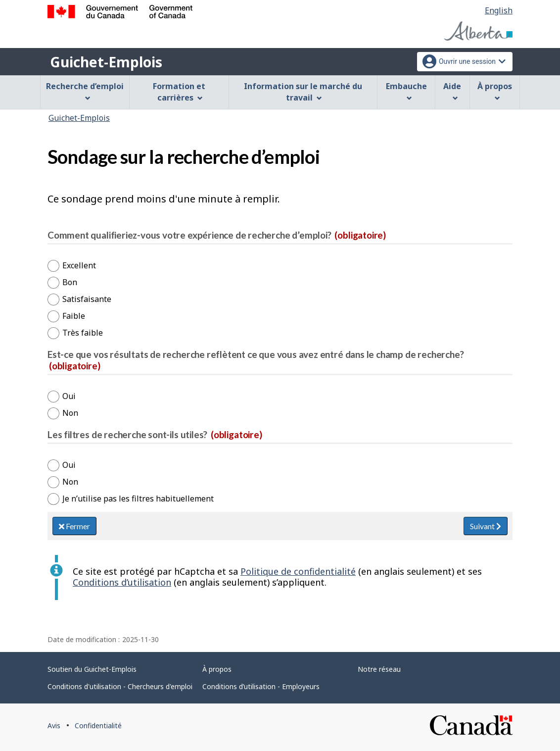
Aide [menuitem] (452, 91)
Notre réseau (379, 669)
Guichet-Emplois (106, 62)
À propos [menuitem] (495, 91)
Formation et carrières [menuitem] (179, 92)
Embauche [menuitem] (406, 91)
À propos (217, 669)
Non (70, 413)
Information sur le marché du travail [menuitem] (303, 92)
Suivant (486, 526)
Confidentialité (98, 726)
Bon (70, 282)
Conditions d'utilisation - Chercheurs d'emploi (120, 686)
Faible (74, 316)
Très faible (83, 333)
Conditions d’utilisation (122, 582)
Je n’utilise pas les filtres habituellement (138, 499)
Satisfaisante (87, 299)
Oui (69, 396)
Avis (54, 726)
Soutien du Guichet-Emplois (92, 669)
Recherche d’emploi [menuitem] (85, 91)
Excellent (79, 265)
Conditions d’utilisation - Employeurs (261, 686)
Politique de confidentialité (298, 571)
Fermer (74, 526)
